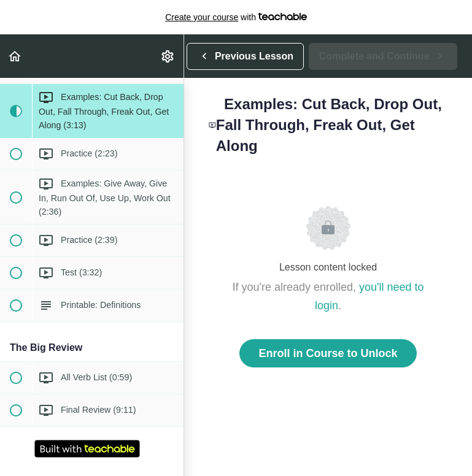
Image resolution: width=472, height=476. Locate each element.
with (236, 17)
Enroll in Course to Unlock (328, 353)
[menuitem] (168, 56)
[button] (15, 56)
